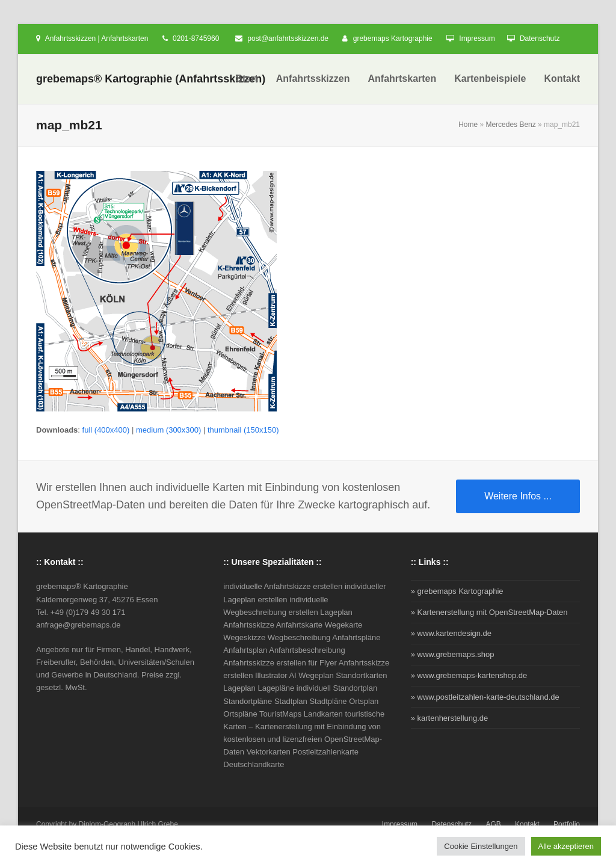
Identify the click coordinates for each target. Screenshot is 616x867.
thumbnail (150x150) (243, 430)
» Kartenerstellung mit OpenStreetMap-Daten (489, 612)
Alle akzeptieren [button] (566, 846)
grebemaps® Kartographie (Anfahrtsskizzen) (151, 79)
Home (468, 125)
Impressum (477, 39)
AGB (493, 824)
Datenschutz (540, 39)
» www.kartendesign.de (451, 633)
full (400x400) (106, 430)
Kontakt (527, 824)
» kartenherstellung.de (450, 718)
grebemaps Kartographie (393, 39)
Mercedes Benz (510, 125)
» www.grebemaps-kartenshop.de (469, 675)
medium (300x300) (168, 430)
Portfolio (567, 824)
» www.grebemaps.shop (453, 654)
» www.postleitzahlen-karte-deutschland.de (485, 697)
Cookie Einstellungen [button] (481, 846)
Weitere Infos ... (518, 496)
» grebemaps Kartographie (457, 591)
